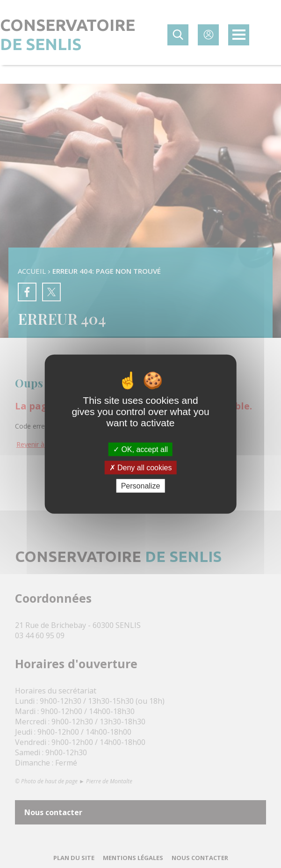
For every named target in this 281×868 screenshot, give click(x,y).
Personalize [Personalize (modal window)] (141, 486)
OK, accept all (140, 449)
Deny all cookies (141, 467)
